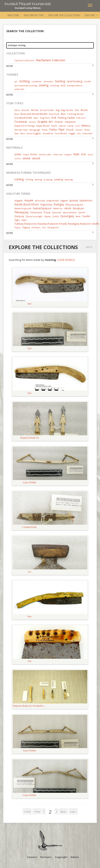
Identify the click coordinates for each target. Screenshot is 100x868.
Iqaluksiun (86, 200)
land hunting (75, 81)
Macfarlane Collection (51, 60)
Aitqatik (29, 200)
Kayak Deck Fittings (24, 126)
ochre (18, 158)
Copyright (61, 857)
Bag (58, 110)
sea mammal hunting (26, 85)
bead (26, 154)
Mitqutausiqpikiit (74, 205)
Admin (75, 857)
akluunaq (40, 200)
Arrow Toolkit (47, 110)
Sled (22, 133)
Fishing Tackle (66, 118)
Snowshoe (48, 133)
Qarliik (82, 212)
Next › (64, 812)
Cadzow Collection (24, 60)
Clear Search (66, 260)
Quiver (79, 130)
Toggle (72, 133)
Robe (87, 130)
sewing (44, 85)
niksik (68, 208)
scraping (48, 179)
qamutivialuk (70, 212)
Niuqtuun (79, 208)
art (16, 81)
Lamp (70, 126)
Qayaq (47, 216)
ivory (90, 154)
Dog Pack (45, 118)
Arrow (35, 110)
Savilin (86, 216)
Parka (53, 130)
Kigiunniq (46, 204)
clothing (24, 81)
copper (68, 154)
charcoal (58, 154)
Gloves (32, 122)
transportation (75, 85)
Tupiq (17, 227)
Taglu (17, 220)
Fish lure (81, 118)
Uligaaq (26, 227)
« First (27, 812)
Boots (84, 110)
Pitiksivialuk (36, 212)
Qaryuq (19, 216)
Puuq (47, 212)
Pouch (70, 130)
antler (18, 154)
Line (77, 126)
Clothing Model (75, 114)
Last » (73, 812)
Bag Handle (67, 110)
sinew (27, 158)
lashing (38, 179)
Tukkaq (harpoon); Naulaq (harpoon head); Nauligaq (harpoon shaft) (57, 224)
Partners (46, 857)
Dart (36, 118)
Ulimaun (36, 227)
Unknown (87, 133)
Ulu (79, 133)
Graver (59, 122)
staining (69, 179)
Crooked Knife (23, 118)
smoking (55, 85)
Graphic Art (45, 122)
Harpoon (70, 122)
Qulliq (55, 216)
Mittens (86, 126)
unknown (19, 89)
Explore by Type (34, 15)
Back (89, 247)
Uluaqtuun (53, 227)
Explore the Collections (64, 15)
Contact (32, 857)
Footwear (21, 122)
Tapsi (24, 220)
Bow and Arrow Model (34, 114)
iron (84, 154)
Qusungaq (67, 216)
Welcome (13, 15)
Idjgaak (64, 200)
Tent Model (61, 133)
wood (36, 158)
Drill (54, 118)
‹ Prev (37, 812)
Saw (16, 133)
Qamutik (56, 212)
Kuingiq (59, 204)
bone (34, 154)
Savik (78, 216)
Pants (45, 130)
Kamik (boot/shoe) (27, 204)
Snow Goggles (34, 133)
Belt (77, 110)
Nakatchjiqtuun (42, 208)
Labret (62, 126)
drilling (29, 179)
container (37, 81)
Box (63, 114)
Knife (54, 126)
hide (76, 154)
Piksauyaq (21, 212)
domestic (48, 81)
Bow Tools (54, 114)
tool (63, 85)
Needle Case (21, 130)
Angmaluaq (53, 200)
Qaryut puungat (34, 216)
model (88, 81)
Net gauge (35, 130)
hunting (60, 81)
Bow (17, 114)
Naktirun (58, 208)
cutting (19, 179)
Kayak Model (43, 126)
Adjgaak (19, 200)
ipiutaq (74, 200)
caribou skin (45, 154)
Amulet (25, 110)
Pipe (61, 129)
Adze (17, 110)
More (10, 66)
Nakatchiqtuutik (23, 208)
